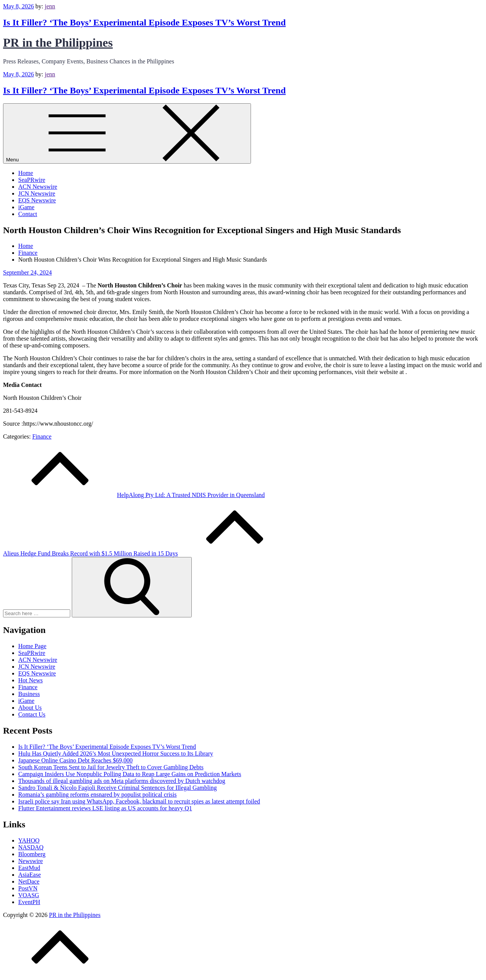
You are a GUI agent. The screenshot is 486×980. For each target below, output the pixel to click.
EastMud (29, 868)
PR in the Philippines (58, 43)
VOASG (29, 895)
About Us (30, 708)
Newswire (31, 861)
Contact (28, 214)
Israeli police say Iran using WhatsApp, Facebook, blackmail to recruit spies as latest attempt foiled (139, 801)
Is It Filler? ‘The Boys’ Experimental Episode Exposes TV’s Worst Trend (144, 22)
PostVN (28, 888)
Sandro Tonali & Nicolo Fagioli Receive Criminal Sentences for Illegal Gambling (118, 788)
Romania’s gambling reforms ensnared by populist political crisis (97, 795)
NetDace (29, 881)
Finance (42, 436)
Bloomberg (32, 854)
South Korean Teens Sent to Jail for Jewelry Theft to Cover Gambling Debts (111, 767)
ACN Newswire (38, 187)
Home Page (32, 646)
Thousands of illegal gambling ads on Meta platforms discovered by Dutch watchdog (122, 781)
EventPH (29, 902)
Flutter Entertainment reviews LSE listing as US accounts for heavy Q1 (105, 808)
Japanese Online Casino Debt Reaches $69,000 (75, 760)
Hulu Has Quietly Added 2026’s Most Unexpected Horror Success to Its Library (116, 754)
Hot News (30, 680)
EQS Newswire (37, 200)
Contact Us (32, 714)
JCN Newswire (37, 193)
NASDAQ (31, 847)
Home (26, 173)
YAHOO (29, 840)
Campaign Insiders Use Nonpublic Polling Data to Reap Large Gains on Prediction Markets (130, 774)
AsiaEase (30, 875)
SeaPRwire (32, 180)
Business (29, 694)
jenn (50, 6)
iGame (26, 207)
